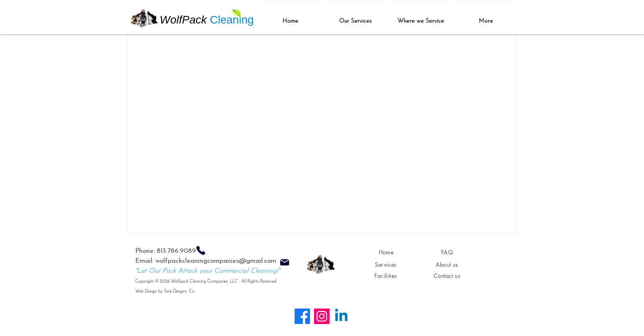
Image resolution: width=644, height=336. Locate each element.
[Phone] (201, 250)
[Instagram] (322, 316)
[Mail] (285, 262)
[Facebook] (302, 316)
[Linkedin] (341, 316)
